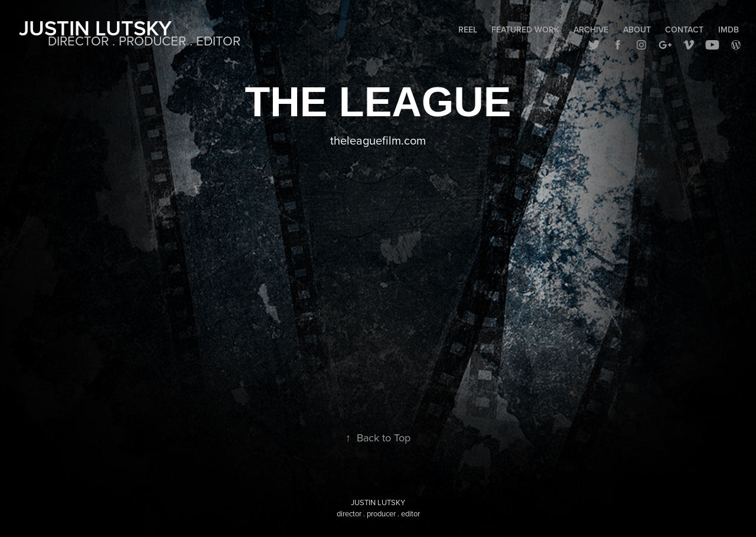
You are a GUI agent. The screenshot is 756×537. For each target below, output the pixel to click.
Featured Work (525, 30)
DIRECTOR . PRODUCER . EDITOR (144, 40)
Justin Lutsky (95, 28)
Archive (591, 30)
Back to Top (378, 438)
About (637, 30)
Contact (684, 30)
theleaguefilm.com (378, 140)
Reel (468, 30)
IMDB (729, 30)
